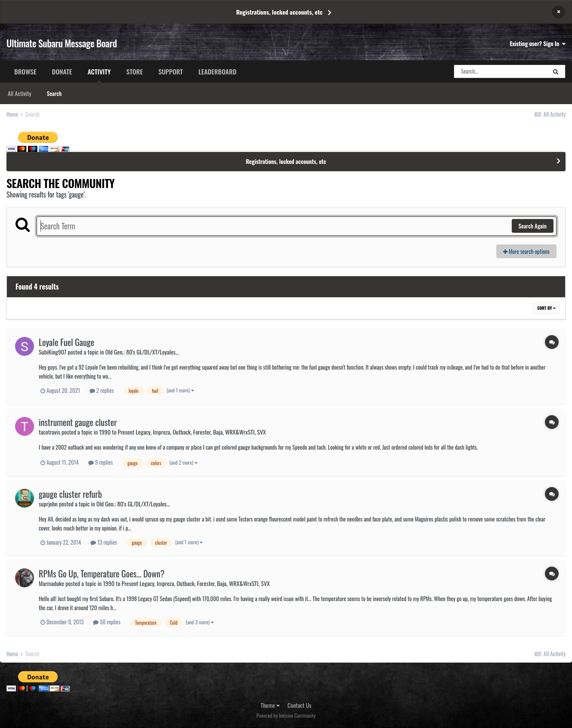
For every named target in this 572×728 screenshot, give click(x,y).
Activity (99, 74)
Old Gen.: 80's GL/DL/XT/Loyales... (142, 352)
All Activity (20, 93)
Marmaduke (51, 583)
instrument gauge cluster (78, 422)
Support (171, 71)
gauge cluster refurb (70, 494)
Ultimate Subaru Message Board (62, 43)
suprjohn (48, 504)
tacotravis (49, 432)
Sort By (546, 308)
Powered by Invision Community (286, 715)
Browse (25, 71)
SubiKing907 (53, 352)
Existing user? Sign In (538, 43)
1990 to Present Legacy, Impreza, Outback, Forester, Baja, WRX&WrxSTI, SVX (182, 432)
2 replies (102, 390)
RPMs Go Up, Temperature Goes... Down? (102, 574)
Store (134, 71)
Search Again (533, 226)
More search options (526, 251)
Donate (62, 71)
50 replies (107, 622)
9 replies (100, 462)
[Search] (500, 71)
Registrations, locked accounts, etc (280, 12)
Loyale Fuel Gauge (66, 342)
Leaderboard (217, 71)
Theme (271, 705)
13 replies (104, 542)
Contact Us (299, 705)
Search (54, 93)
